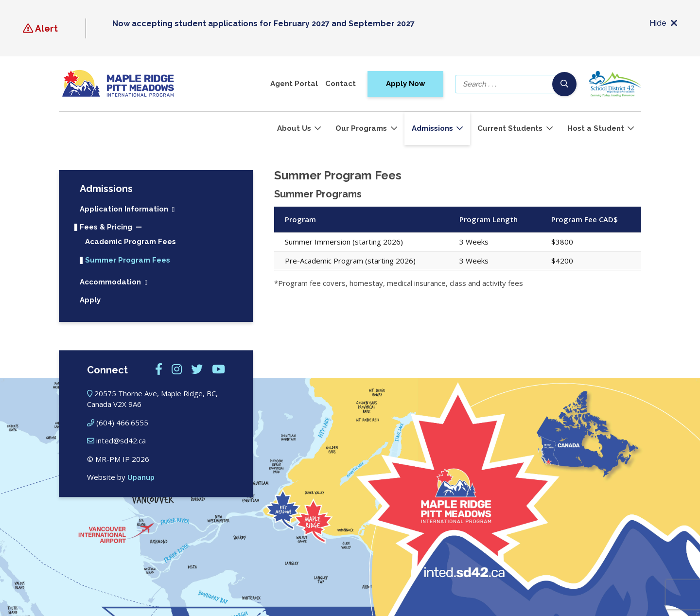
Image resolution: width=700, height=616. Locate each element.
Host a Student (596, 128)
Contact (341, 84)
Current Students (510, 128)
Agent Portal (294, 84)
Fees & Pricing (106, 227)
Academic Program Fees (131, 242)
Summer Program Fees (128, 260)
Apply (90, 300)
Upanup (141, 477)
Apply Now (406, 84)
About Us (294, 128)
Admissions (432, 128)
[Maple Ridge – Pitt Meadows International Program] (118, 84)
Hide (663, 24)
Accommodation (110, 282)
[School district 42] (615, 84)
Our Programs (361, 128)
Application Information (124, 209)
